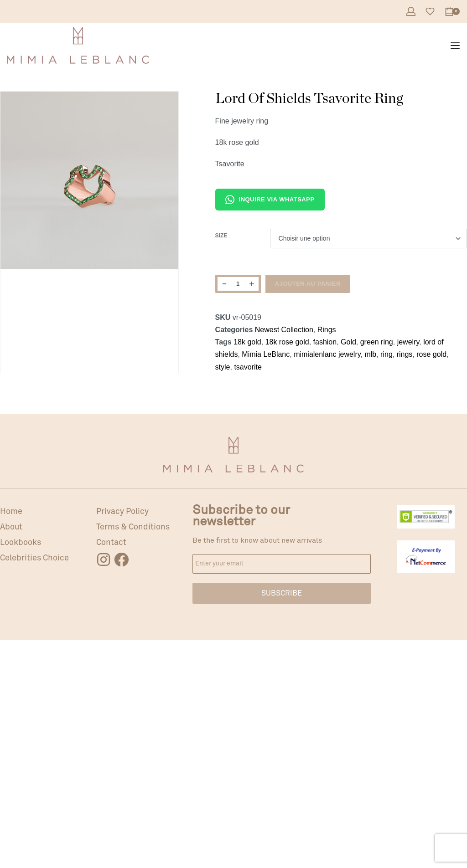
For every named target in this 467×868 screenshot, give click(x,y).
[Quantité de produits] (238, 284)
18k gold (247, 342)
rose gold (431, 354)
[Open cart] (452, 11)
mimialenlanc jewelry (327, 354)
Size (221, 236)
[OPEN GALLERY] (89, 180)
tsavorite (248, 367)
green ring (377, 342)
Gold (348, 342)
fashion (325, 342)
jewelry (408, 342)
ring (387, 354)
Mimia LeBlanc (266, 354)
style (223, 367)
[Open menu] (455, 46)
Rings (327, 330)
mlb (370, 354)
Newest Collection (284, 330)
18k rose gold (287, 342)
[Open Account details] (411, 11)
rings (405, 354)
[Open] (430, 11)
